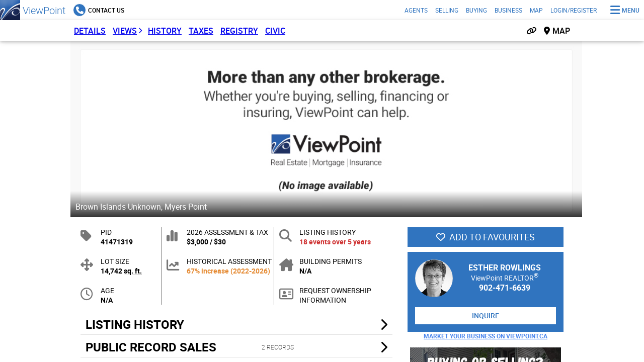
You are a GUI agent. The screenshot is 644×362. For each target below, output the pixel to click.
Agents (416, 10)
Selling (447, 10)
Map (536, 10)
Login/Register (574, 10)
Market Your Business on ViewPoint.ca (486, 336)
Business (508, 10)
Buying (476, 10)
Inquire (486, 315)
